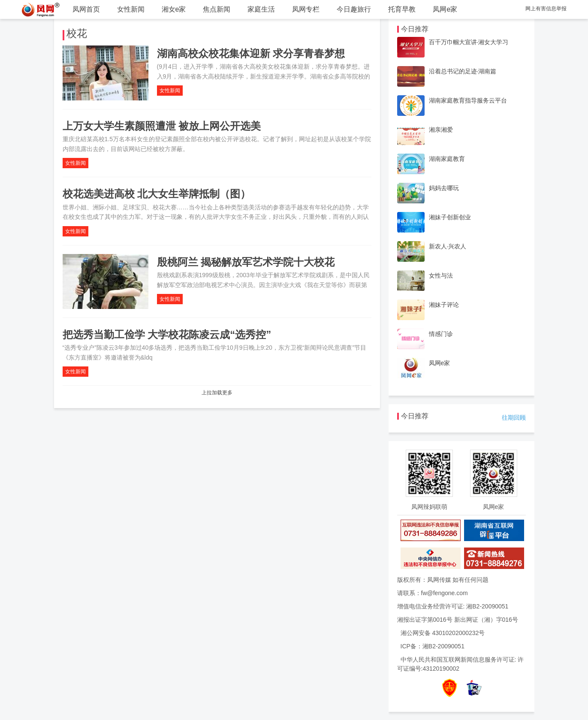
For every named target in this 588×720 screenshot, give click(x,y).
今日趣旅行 (354, 9)
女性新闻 (131, 9)
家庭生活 (261, 9)
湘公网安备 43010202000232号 (443, 633)
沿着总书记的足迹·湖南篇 (463, 71)
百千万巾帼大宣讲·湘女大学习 (469, 42)
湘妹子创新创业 (450, 217)
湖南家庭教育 (447, 159)
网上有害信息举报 (546, 9)
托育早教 (402, 9)
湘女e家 (174, 9)
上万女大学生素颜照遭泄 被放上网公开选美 (162, 126)
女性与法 (441, 275)
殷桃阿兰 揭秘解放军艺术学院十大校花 (246, 262)
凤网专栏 (306, 9)
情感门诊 (441, 334)
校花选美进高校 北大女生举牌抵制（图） (157, 194)
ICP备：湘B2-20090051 (433, 646)
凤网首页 (86, 9)
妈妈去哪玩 (444, 188)
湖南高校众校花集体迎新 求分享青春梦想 (251, 53)
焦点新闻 (217, 9)
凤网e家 (445, 9)
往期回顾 (514, 417)
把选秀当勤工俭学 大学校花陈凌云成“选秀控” (167, 334)
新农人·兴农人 (448, 246)
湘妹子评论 (444, 305)
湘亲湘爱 (441, 130)
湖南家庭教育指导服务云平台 (468, 100)
